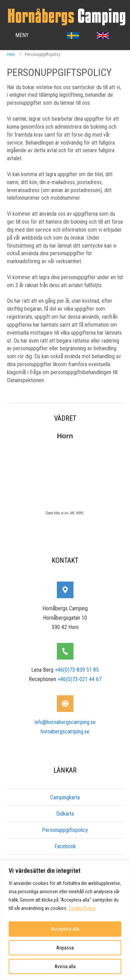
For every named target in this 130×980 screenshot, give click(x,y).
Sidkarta (65, 814)
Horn (65, 436)
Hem (11, 54)
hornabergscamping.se (65, 732)
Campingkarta (65, 797)
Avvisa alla (65, 966)
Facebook (65, 846)
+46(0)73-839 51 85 (77, 670)
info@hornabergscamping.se (65, 722)
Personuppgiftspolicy (65, 830)
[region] (65, 920)
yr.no (64, 513)
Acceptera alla (65, 929)
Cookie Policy (82, 908)
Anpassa (65, 948)
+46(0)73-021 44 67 (80, 679)
